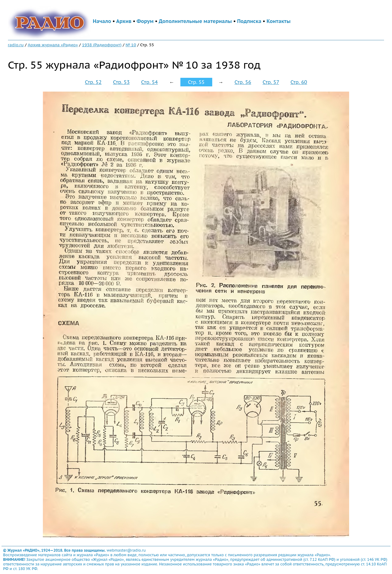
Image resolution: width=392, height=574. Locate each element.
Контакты (278, 21)
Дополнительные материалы (195, 21)
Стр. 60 (299, 82)
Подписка (249, 21)
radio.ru (16, 45)
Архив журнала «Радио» (53, 45)
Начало (102, 21)
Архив (124, 21)
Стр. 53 (121, 82)
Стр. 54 (149, 82)
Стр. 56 (243, 82)
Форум (145, 21)
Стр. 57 (271, 82)
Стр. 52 (93, 82)
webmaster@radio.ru (126, 550)
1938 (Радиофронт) (102, 45)
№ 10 (131, 45)
